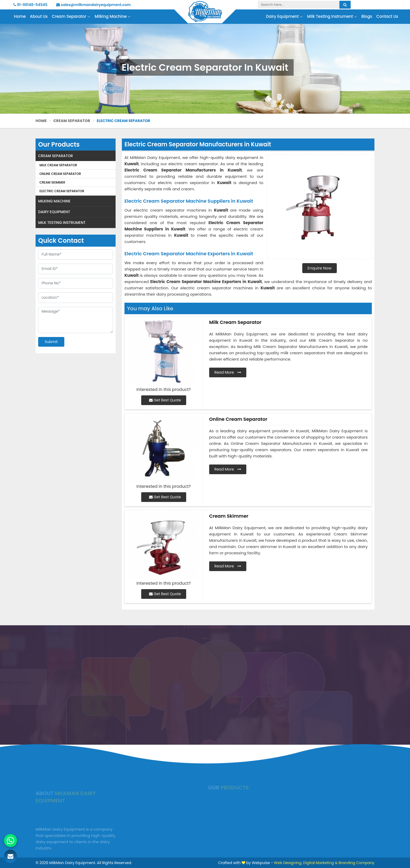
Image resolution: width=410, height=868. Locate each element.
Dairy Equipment (284, 17)
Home (20, 16)
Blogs (367, 16)
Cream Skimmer (52, 182)
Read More (228, 372)
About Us (39, 16)
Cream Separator (71, 17)
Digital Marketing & (320, 863)
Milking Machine (113, 17)
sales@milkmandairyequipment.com (93, 5)
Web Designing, (288, 863)
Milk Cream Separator (58, 165)
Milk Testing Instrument (332, 17)
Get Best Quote (165, 400)
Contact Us (387, 16)
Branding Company (357, 863)
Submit (51, 342)
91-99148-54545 (30, 5)
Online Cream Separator (60, 174)
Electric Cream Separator (62, 191)
